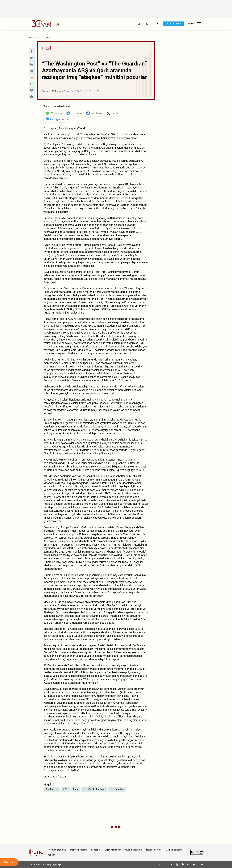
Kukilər (51, 855)
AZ (154, 24)
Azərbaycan (52, 789)
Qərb (75, 789)
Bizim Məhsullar (113, 850)
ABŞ (65, 789)
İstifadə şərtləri (154, 850)
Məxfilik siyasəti (174, 850)
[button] (32, 51)
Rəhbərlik (96, 850)
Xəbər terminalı (173, 24)
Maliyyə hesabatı (78, 850)
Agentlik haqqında (57, 850)
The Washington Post (94, 789)
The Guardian (117, 789)
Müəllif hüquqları (133, 850)
